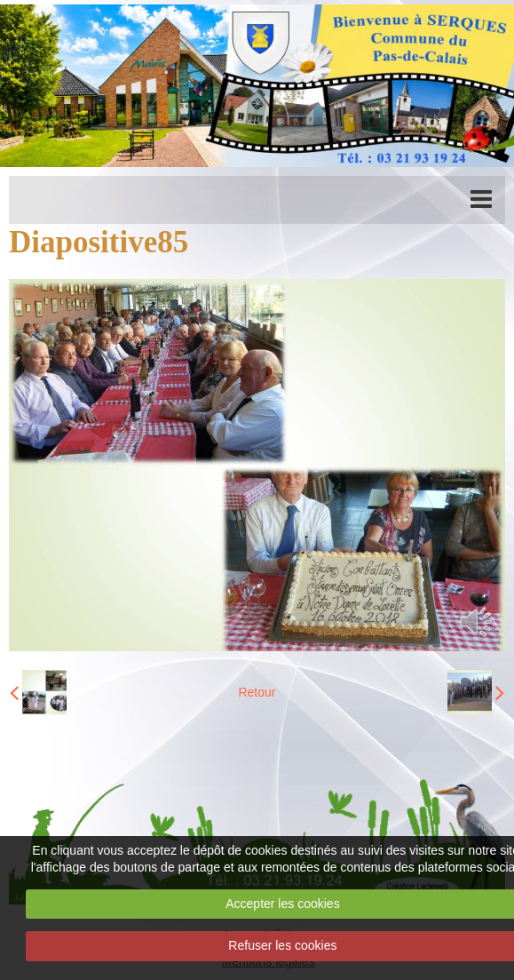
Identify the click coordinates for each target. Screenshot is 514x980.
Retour (257, 692)
